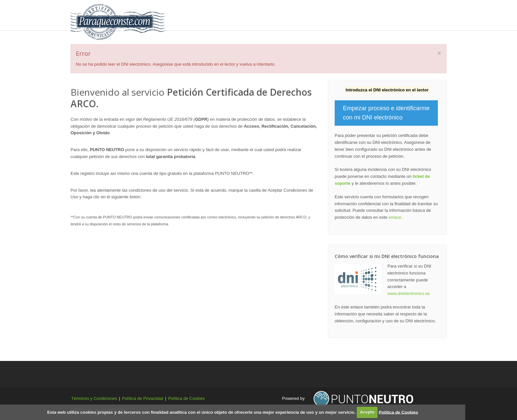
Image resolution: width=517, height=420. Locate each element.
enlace (395, 217)
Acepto (367, 412)
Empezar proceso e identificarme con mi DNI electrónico (386, 113)
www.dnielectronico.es (409, 293)
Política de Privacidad (143, 398)
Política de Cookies (186, 398)
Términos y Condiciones (94, 398)
